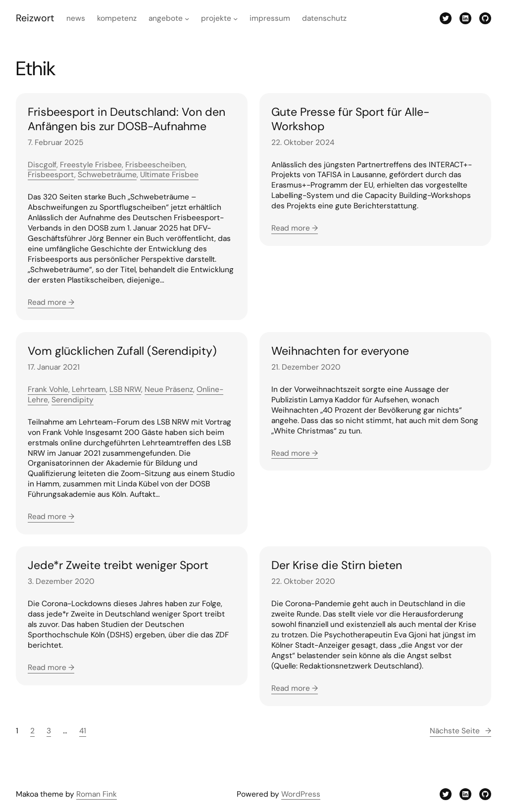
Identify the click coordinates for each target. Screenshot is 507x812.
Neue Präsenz (169, 389)
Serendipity (73, 400)
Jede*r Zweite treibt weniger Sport (118, 565)
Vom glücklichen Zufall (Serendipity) (122, 351)
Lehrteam (89, 389)
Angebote (166, 18)
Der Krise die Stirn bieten (337, 565)
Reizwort (35, 18)
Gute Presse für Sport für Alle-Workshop (350, 119)
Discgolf (42, 165)
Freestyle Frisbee (91, 165)
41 (83, 731)
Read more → (51, 302)
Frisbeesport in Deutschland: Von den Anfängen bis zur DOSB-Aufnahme (127, 119)
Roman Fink (97, 794)
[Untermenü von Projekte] (235, 19)
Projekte (216, 18)
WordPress (301, 794)
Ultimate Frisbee (169, 175)
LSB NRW (125, 389)
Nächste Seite (460, 731)
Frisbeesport (51, 175)
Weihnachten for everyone (340, 351)
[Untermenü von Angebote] (187, 19)
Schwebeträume (107, 175)
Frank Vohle (48, 389)
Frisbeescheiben (155, 165)
